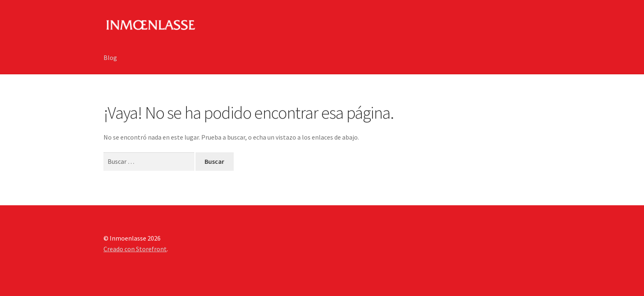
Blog (110, 57)
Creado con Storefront (135, 249)
